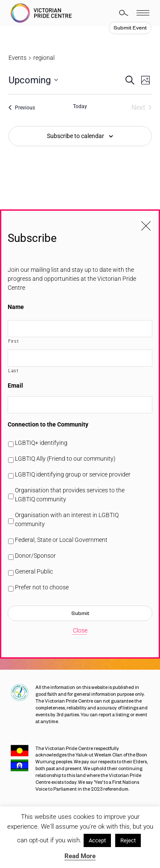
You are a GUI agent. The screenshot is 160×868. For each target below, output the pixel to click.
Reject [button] (128, 840)
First (13, 341)
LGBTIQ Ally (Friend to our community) (65, 459)
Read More (80, 856)
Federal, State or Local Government (61, 540)
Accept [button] (97, 840)
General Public (34, 571)
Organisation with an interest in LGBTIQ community (67, 519)
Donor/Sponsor (35, 556)
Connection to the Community (48, 424)
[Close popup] (146, 224)
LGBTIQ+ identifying (41, 443)
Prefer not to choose (42, 587)
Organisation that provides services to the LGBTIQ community (70, 495)
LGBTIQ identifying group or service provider (73, 474)
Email (15, 385)
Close (80, 630)
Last (13, 371)
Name (16, 307)
